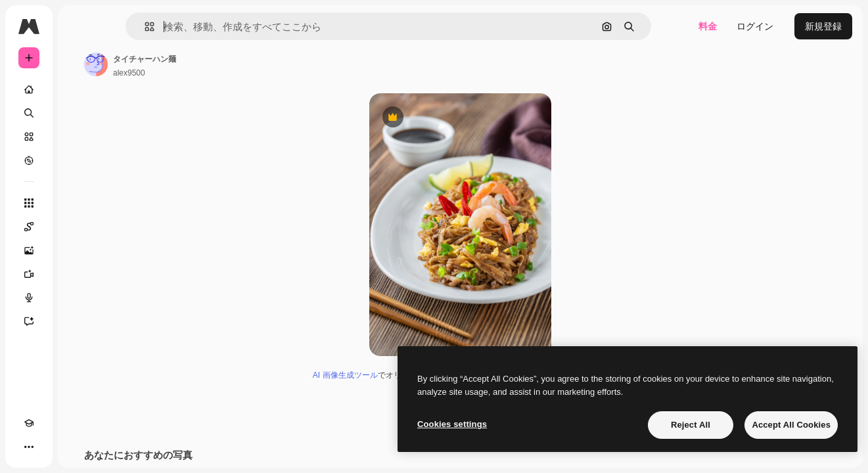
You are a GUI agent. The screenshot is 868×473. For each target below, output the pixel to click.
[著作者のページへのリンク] (196, 64)
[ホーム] (79, 89)
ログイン (755, 26)
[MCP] (76, 447)
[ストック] (79, 137)
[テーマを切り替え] (53, 447)
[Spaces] (79, 227)
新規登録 (823, 26)
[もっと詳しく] (79, 160)
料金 (708, 26)
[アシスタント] (79, 321)
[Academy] (29, 447)
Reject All (691, 425)
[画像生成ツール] (79, 250)
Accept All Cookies (791, 425)
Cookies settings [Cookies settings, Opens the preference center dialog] (452, 424)
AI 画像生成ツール (395, 375)
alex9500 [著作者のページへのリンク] (229, 73)
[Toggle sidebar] (129, 26)
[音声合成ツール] (79, 298)
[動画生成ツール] (79, 274)
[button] (203, 27)
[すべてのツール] (79, 203)
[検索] (79, 113)
